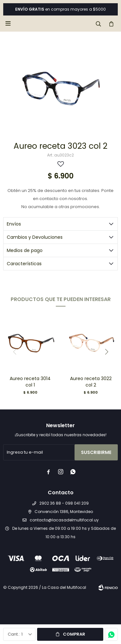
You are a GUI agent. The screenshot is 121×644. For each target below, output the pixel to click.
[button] (106, 352)
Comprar (74, 634)
